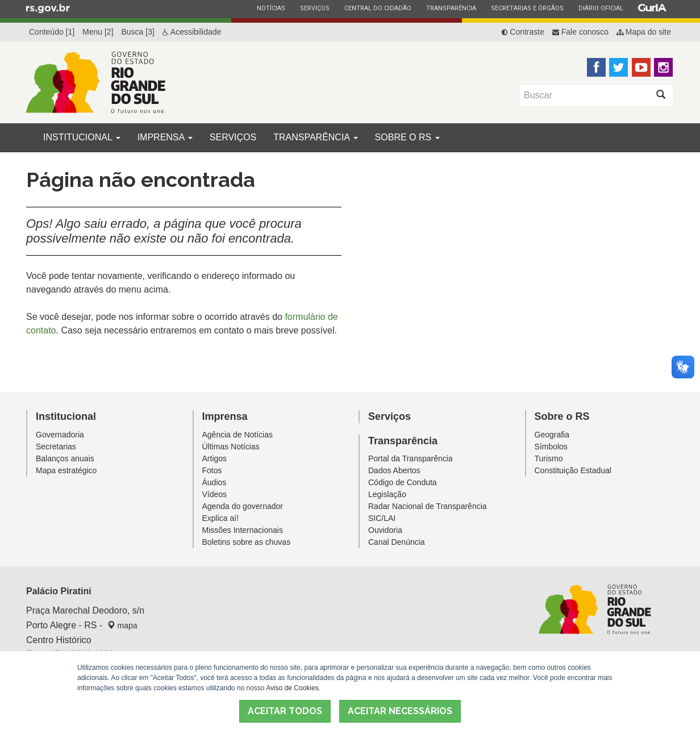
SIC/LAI (382, 518)
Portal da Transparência (411, 458)
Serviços (314, 8)
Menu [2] (98, 32)
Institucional (82, 137)
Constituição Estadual (573, 470)
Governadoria (60, 435)
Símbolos (551, 447)
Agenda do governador (243, 506)
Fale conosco (580, 32)
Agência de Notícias (238, 435)
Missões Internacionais (243, 530)
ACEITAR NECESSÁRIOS (400, 711)
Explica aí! (221, 518)
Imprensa (165, 137)
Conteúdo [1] (52, 32)
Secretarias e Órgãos (527, 8)
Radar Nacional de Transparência (428, 506)
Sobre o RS (407, 137)
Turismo (549, 458)
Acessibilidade (192, 32)
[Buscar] (584, 95)
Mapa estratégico (66, 470)
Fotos (212, 470)
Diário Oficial (601, 8)
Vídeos (215, 494)
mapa (122, 625)
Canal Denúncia (397, 542)
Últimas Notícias (231, 447)
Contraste (523, 32)
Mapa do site (644, 32)
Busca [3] (137, 32)
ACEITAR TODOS (285, 711)
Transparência (451, 8)
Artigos (215, 458)
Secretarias (56, 447)
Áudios (214, 482)
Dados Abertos (394, 470)
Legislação (387, 494)
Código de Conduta (403, 482)
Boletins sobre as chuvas (247, 542)
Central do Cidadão (378, 8)
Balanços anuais (65, 458)
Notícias (271, 8)
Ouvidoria (385, 530)
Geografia (552, 435)
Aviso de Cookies (292, 688)
